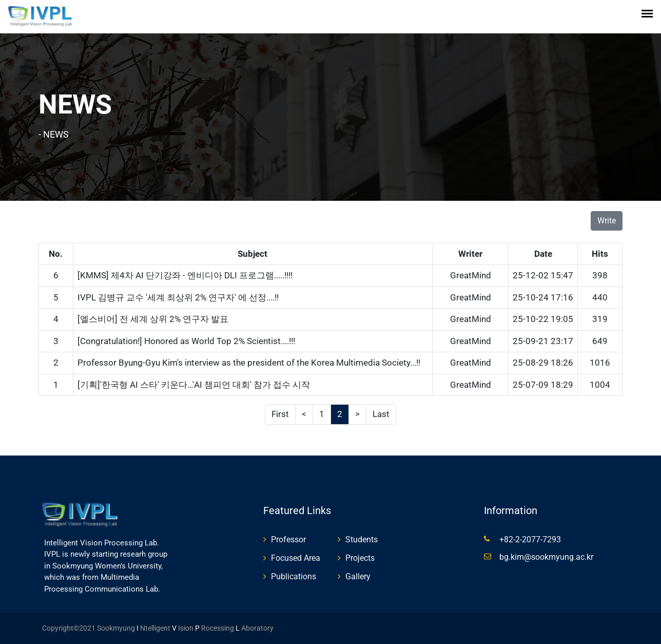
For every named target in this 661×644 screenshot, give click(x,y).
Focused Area (296, 558)
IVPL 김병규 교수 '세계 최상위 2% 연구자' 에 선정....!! (178, 297)
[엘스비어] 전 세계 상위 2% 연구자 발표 (153, 319)
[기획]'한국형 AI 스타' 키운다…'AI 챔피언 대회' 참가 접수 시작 (194, 385)
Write (607, 221)
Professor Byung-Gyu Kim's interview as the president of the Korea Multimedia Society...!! (249, 363)
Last (381, 414)
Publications (294, 576)
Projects (360, 558)
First (280, 414)
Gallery (358, 576)
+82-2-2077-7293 (530, 539)
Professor (288, 539)
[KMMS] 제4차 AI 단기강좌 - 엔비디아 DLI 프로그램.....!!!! (185, 275)
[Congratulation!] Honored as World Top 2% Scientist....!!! (186, 341)
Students (362, 539)
